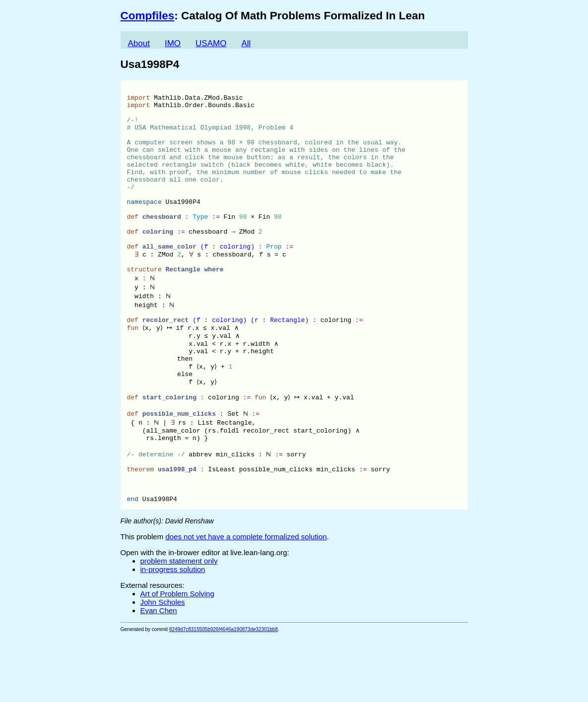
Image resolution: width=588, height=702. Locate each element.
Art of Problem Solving (177, 660)
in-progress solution (173, 635)
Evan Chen (159, 676)
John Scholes (163, 668)
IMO (173, 43)
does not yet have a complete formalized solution (246, 603)
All (246, 43)
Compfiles (148, 16)
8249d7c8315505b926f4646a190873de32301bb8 (224, 695)
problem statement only (179, 627)
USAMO (211, 43)
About (139, 43)
